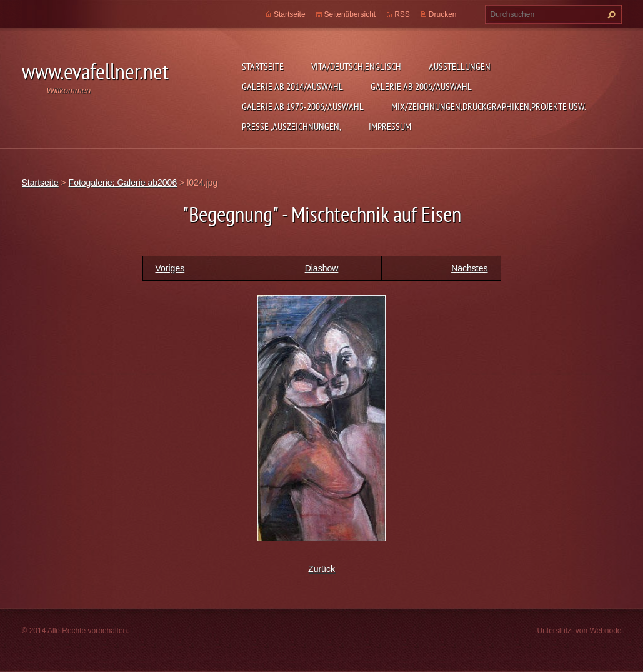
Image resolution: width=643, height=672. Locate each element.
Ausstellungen (460, 66)
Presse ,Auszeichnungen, (292, 126)
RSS (402, 14)
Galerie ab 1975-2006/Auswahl (303, 106)
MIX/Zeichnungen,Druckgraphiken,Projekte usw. (489, 106)
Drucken (443, 14)
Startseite (263, 66)
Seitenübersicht (350, 14)
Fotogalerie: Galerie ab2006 (123, 183)
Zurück (321, 569)
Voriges (170, 268)
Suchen (610, 14)
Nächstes (469, 268)
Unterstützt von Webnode (579, 631)
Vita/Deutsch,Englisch (356, 66)
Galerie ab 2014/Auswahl (292, 86)
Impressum (390, 126)
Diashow (322, 268)
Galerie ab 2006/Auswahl (421, 86)
